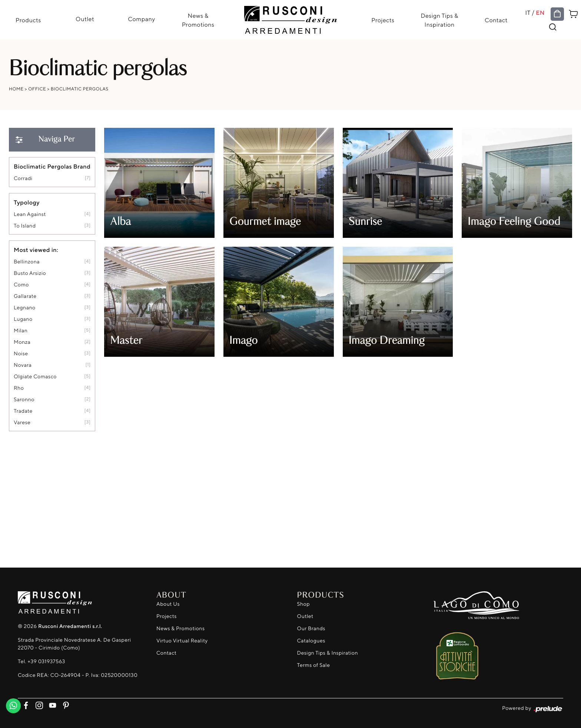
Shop (304, 604)
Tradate (23, 411)
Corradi (23, 178)
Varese (22, 423)
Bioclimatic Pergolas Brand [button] (52, 166)
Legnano (25, 308)
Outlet (85, 19)
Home (16, 89)
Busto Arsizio (30, 273)
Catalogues (311, 641)
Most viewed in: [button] (36, 250)
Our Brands (311, 629)
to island (25, 226)
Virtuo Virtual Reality (182, 641)
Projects (383, 20)
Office (37, 89)
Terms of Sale (314, 665)
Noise (21, 354)
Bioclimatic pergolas (80, 89)
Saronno (24, 400)
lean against (30, 214)
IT (528, 13)
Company (141, 19)
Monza (22, 342)
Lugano (23, 319)
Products (28, 20)
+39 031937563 (46, 661)
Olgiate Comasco (35, 377)
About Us (168, 604)
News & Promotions (198, 20)
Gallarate (25, 296)
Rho (19, 388)
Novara (23, 365)
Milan (21, 331)
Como (21, 285)
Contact (496, 20)
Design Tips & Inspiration (439, 20)
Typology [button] (27, 202)
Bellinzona (27, 262)
